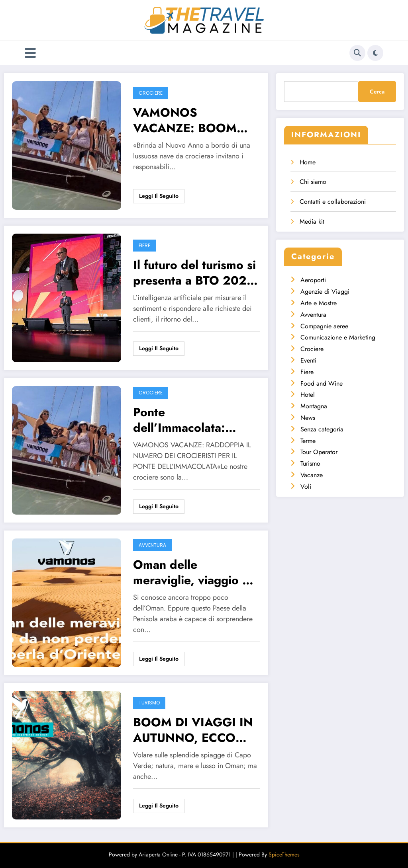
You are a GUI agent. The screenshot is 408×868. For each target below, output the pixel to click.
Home (308, 162)
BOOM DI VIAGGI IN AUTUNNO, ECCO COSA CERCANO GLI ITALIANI (194, 730)
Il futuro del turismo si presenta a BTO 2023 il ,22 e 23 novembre (194, 273)
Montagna (314, 406)
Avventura (152, 545)
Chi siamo (313, 182)
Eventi (308, 360)
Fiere (144, 245)
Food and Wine (322, 383)
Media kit (312, 221)
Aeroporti (313, 280)
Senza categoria (322, 429)
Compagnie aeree (324, 326)
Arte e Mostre (319, 303)
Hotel (308, 395)
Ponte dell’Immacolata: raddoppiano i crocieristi (179, 420)
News (308, 418)
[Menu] (30, 53)
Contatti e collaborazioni (333, 202)
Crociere (151, 93)
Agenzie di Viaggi (325, 292)
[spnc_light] (375, 53)
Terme (308, 441)
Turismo (149, 703)
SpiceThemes (284, 854)
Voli (306, 487)
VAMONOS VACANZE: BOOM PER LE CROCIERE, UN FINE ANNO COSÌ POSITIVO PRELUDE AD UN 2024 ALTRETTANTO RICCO (196, 120)
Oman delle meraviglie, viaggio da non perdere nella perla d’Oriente (195, 572)
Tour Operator (319, 452)
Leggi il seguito (159, 196)
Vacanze (312, 475)
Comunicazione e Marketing (338, 337)
